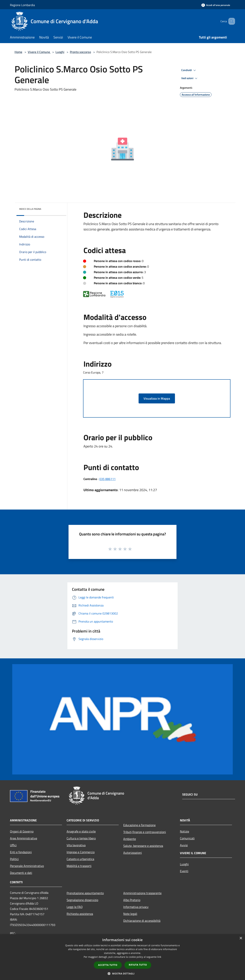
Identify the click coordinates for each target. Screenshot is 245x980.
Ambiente (130, 839)
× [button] (241, 938)
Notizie (185, 831)
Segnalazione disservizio (82, 900)
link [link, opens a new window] (159, 957)
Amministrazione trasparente (142, 893)
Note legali (130, 914)
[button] (122, 973)
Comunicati (187, 838)
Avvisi (184, 845)
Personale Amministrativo (27, 866)
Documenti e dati (21, 873)
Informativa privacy (136, 907)
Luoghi (60, 52)
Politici (14, 859)
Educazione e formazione (139, 825)
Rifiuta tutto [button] (138, 965)
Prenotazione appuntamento (85, 893)
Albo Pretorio (132, 900)
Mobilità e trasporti (79, 866)
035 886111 (107, 479)
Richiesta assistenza (80, 914)
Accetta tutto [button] (108, 965)
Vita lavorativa (76, 845)
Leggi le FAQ (75, 907)
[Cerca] (230, 21)
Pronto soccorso (80, 52)
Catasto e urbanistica (80, 859)
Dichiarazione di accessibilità (142, 921)
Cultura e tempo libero (81, 838)
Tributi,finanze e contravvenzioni (145, 832)
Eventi (184, 871)
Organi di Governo (22, 831)
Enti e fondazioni (21, 852)
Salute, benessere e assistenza (143, 846)
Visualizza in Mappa (157, 398)
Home (18, 52)
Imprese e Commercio (81, 852)
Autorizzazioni (133, 853)
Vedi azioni (190, 78)
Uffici (13, 845)
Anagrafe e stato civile (81, 831)
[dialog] (122, 957)
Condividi (189, 70)
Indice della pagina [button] (30, 209)
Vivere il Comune (39, 52)
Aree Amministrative (24, 838)
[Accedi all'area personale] (216, 5)
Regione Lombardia (22, 5)
